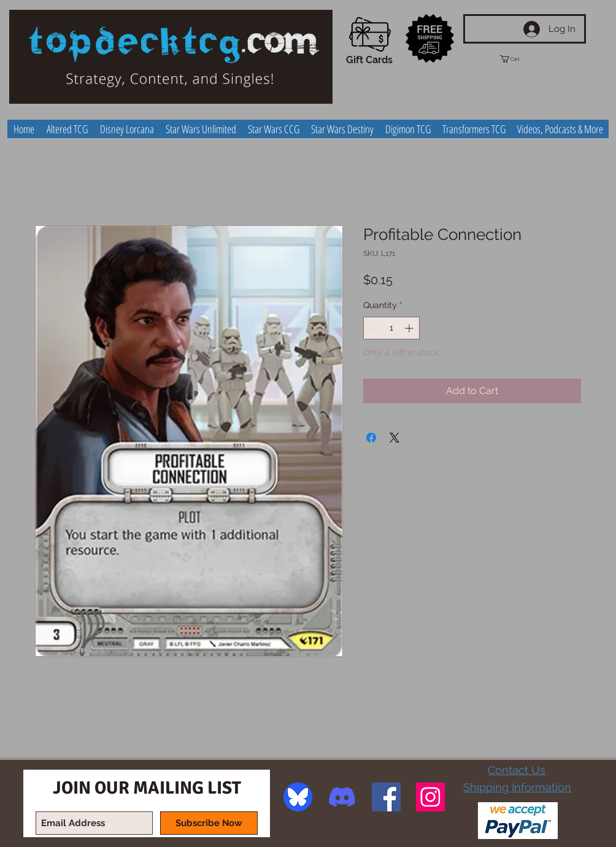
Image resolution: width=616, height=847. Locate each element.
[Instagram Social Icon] (430, 797)
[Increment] (410, 328)
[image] (298, 797)
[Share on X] (395, 438)
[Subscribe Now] (209, 823)
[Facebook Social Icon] (386, 797)
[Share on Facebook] (371, 438)
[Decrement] (373, 328)
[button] (521, 59)
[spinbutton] (391, 328)
